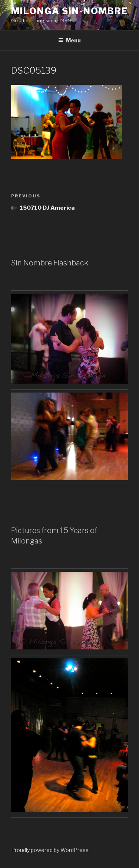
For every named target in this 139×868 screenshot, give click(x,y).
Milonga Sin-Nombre (69, 11)
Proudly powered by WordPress (50, 850)
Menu (69, 40)
